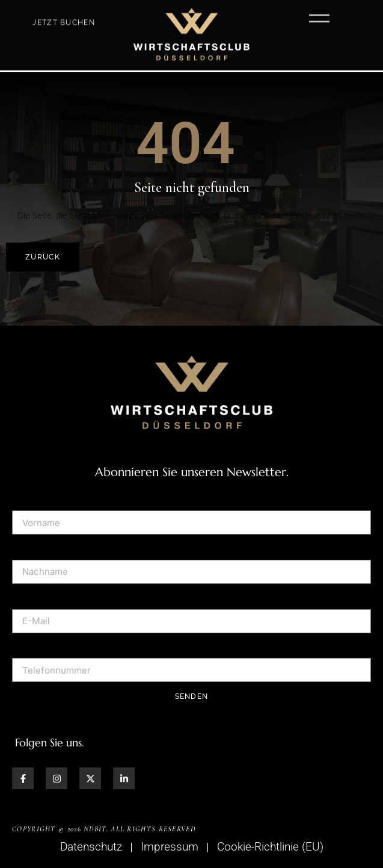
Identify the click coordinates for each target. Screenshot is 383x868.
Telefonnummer (50, 646)
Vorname (33, 498)
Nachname (37, 547)
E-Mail (27, 596)
